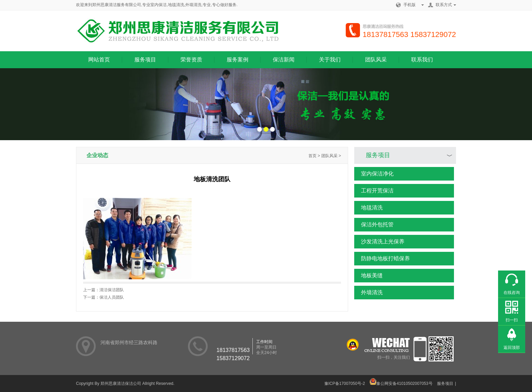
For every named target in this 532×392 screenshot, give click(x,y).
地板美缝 (368, 276)
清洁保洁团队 (112, 290)
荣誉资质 (191, 60)
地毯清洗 (368, 208)
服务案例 (237, 60)
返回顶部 (512, 348)
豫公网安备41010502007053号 (401, 384)
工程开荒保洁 (374, 191)
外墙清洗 (368, 293)
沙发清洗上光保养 (379, 242)
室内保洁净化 (374, 174)
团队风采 (376, 60)
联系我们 (422, 60)
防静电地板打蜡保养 (382, 259)
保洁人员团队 (112, 297)
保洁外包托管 (374, 225)
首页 (312, 156)
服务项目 (145, 60)
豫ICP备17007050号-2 (345, 384)
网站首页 (99, 60)
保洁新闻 (284, 60)
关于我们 (330, 60)
